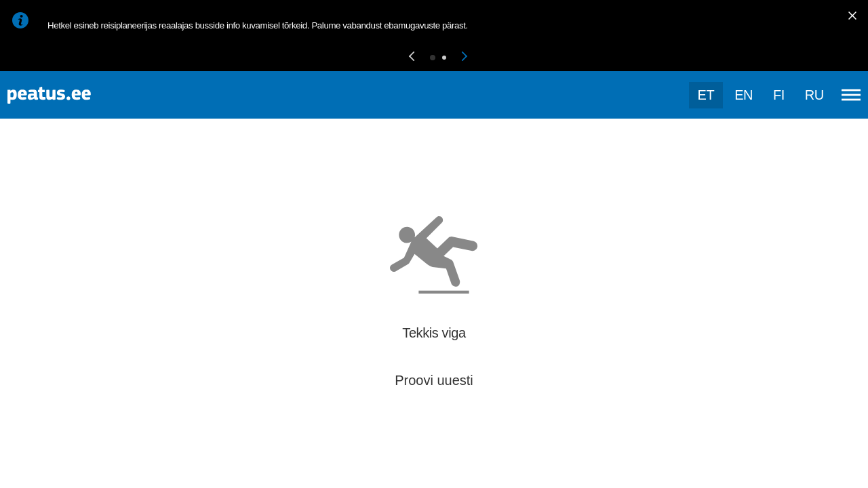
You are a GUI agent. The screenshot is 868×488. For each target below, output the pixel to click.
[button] (412, 57)
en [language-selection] (744, 95)
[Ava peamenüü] (851, 95)
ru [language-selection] (814, 95)
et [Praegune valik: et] (706, 95)
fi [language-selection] (779, 95)
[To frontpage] (78, 95)
